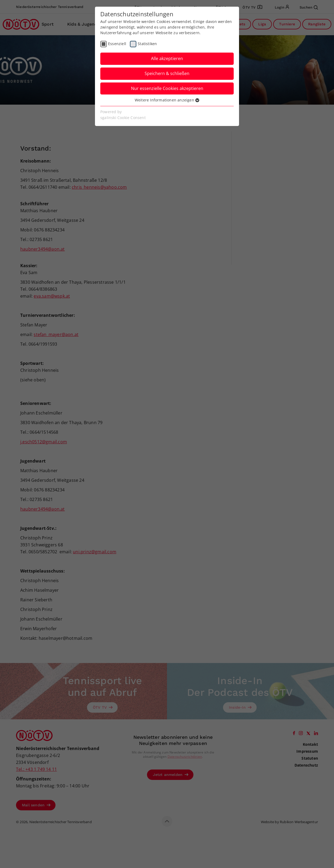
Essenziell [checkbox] (117, 44)
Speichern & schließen (167, 73)
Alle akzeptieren (167, 58)
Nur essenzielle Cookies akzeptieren (167, 88)
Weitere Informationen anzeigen (167, 100)
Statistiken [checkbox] (147, 44)
